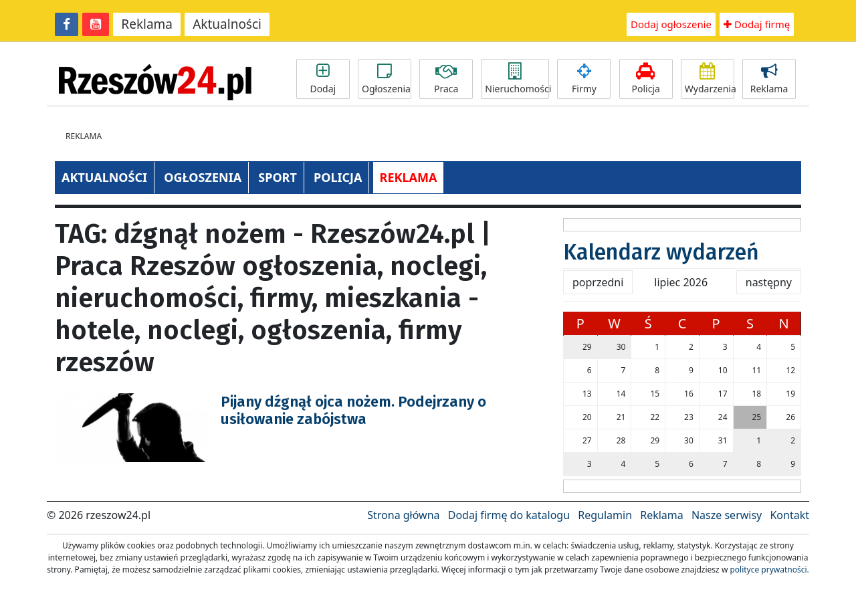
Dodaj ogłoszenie (671, 24)
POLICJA (338, 177)
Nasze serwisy (727, 515)
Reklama (147, 24)
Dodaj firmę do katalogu (509, 515)
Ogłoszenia (386, 79)
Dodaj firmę (757, 24)
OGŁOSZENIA (203, 177)
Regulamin (605, 515)
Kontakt (789, 515)
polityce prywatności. (769, 570)
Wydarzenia (710, 79)
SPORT (278, 177)
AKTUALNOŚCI (104, 177)
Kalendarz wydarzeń (661, 252)
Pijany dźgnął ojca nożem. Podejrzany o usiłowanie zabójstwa (353, 410)
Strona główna (403, 515)
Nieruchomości (517, 79)
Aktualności (227, 24)
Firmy (584, 79)
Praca (446, 79)
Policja (646, 79)
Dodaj (323, 79)
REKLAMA (409, 177)
